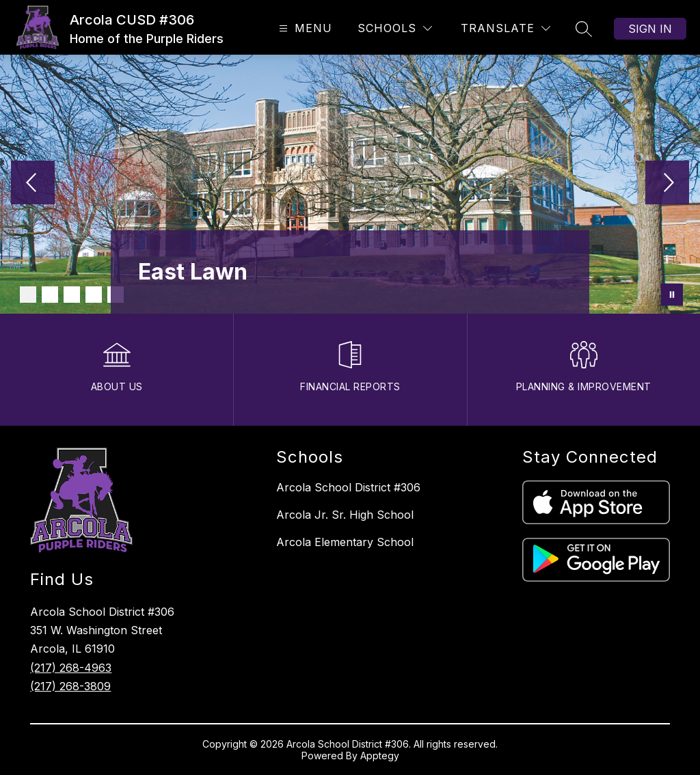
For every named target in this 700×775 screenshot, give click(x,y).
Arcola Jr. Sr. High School (345, 515)
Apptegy (380, 756)
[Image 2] (50, 295)
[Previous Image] (33, 184)
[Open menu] (304, 28)
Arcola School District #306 (348, 487)
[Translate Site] (506, 28)
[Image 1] (28, 295)
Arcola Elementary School (345, 542)
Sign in (650, 29)
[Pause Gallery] (672, 295)
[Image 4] (94, 295)
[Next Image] (667, 184)
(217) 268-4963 (71, 668)
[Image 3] (72, 295)
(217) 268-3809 (70, 686)
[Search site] (584, 29)
